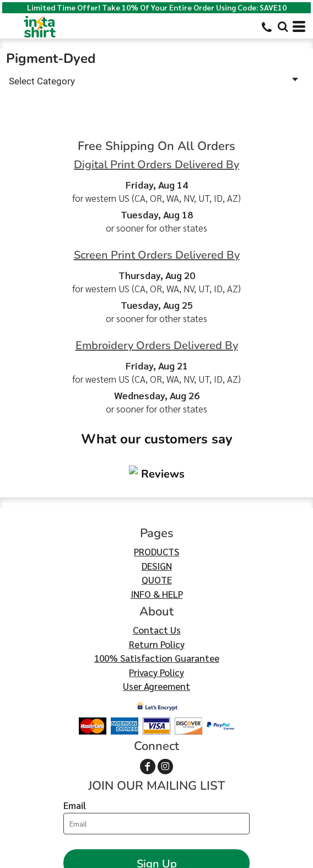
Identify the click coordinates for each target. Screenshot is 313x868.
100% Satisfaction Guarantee (157, 592)
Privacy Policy (156, 606)
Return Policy (157, 578)
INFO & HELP (157, 528)
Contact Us (157, 564)
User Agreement (156, 620)
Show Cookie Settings (157, 858)
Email (75, 739)
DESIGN (157, 500)
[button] (283, 26)
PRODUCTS (156, 485)
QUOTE (157, 513)
